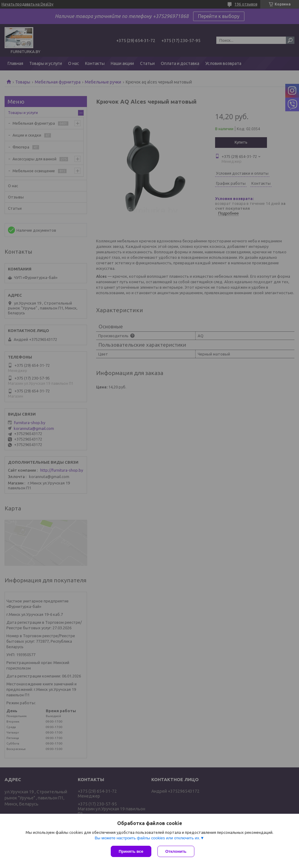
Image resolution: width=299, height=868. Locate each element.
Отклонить (176, 851)
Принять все (131, 851)
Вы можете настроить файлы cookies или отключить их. (147, 838)
